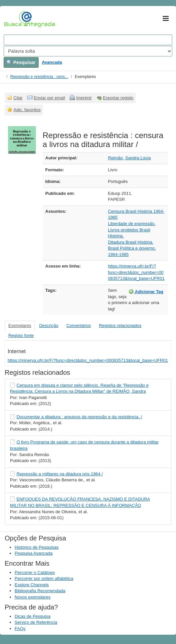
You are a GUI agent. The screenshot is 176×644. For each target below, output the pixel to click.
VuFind (14, 19)
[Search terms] (88, 40)
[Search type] (88, 51)
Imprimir (84, 98)
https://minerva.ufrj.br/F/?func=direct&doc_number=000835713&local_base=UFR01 (136, 272)
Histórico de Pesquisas (37, 547)
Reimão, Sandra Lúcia (130, 158)
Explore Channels (32, 585)
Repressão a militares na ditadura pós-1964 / (60, 474)
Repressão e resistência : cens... (39, 77)
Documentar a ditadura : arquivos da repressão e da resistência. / (79, 417)
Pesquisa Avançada (34, 553)
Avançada (52, 62)
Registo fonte (21, 335)
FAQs (20, 629)
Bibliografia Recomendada (40, 591)
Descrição (49, 325)
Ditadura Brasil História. (131, 242)
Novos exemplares (33, 597)
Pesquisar (21, 62)
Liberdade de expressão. (132, 224)
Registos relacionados (120, 325)
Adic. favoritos (27, 110)
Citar (18, 98)
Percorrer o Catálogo (35, 572)
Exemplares (20, 325)
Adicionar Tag (146, 291)
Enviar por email (49, 98)
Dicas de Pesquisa (33, 616)
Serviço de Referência (36, 622)
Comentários (79, 325)
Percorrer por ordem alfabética (44, 578)
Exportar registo (118, 98)
